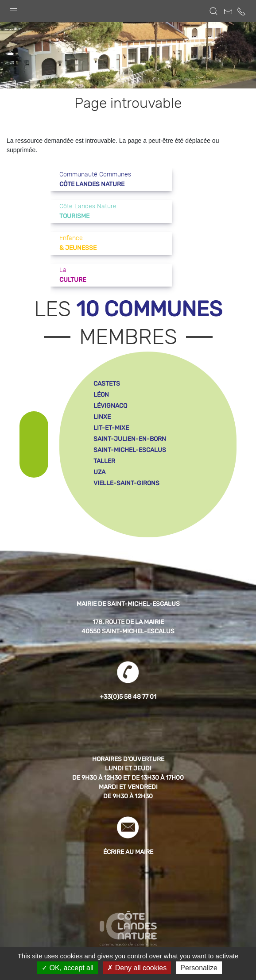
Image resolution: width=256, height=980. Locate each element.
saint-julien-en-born (130, 439)
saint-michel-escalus (130, 450)
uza (99, 472)
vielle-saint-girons (126, 483)
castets (107, 384)
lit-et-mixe (111, 428)
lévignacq (110, 406)
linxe (102, 417)
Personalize (199, 968)
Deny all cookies (137, 968)
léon (101, 395)
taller (104, 461)
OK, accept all (68, 968)
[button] (13, 9)
